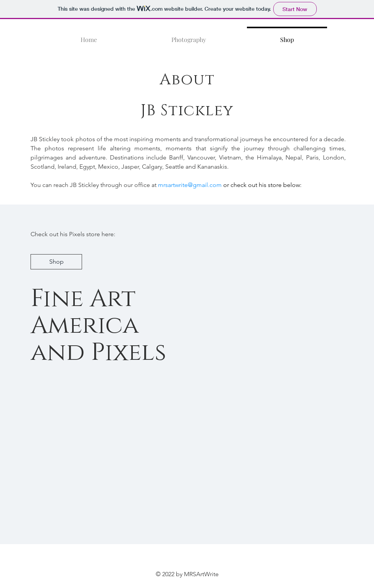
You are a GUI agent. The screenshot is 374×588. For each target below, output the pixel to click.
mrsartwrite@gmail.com (190, 185)
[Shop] (56, 262)
